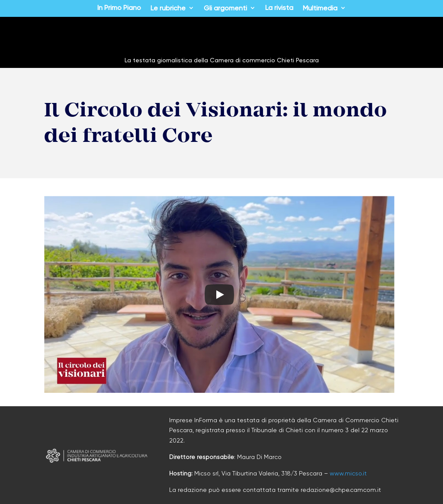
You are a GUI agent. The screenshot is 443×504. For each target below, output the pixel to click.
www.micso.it (348, 473)
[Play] (219, 295)
